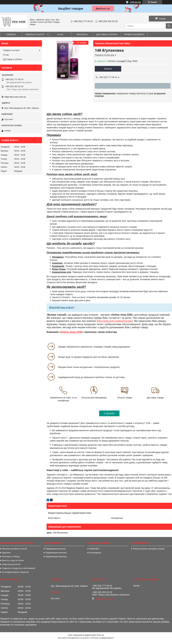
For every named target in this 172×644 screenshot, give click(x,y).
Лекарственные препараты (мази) (149, 549)
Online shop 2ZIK (71, 332)
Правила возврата (134, 34)
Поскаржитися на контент (78, 638)
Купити (108, 69)
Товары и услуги (35, 34)
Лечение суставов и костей (14, 549)
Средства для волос (11, 564)
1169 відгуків (135, 2)
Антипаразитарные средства (15, 572)
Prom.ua (100, 635)
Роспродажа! (95, 553)
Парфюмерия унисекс (56, 549)
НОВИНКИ (94, 549)
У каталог (109, 413)
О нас (60, 34)
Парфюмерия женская (56, 553)
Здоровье (6, 553)
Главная (11, 34)
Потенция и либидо (11, 556)
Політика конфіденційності (102, 638)
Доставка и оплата (107, 34)
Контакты (82, 34)
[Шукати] (169, 26)
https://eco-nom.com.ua (15, 97)
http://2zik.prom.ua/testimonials (115, 321)
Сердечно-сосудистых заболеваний (18, 568)
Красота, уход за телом (13, 560)
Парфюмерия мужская (56, 556)
